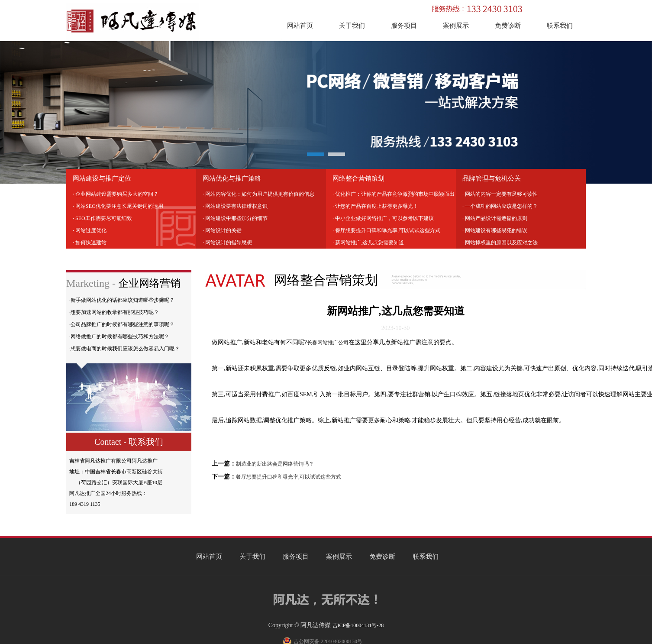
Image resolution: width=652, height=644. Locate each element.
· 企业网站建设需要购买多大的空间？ (116, 194)
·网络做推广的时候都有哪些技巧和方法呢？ (119, 337)
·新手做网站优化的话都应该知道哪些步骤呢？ (122, 300)
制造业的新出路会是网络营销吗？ (275, 464)
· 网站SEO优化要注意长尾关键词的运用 (118, 206)
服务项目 (404, 26)
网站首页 (300, 26)
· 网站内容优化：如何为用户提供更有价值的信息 (258, 194)
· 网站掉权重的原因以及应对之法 (500, 243)
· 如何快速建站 (90, 243)
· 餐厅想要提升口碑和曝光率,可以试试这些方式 (386, 230)
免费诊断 (508, 26)
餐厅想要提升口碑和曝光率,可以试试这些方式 (289, 477)
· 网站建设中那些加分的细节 (235, 218)
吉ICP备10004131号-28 (358, 625)
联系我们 (560, 26)
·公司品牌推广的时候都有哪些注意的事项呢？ (122, 324)
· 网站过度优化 (90, 230)
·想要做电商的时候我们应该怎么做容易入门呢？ (124, 349)
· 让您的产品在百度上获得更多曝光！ (375, 206)
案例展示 (456, 26)
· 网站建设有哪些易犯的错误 (495, 230)
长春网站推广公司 (328, 343)
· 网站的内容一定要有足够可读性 (500, 194)
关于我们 (352, 26)
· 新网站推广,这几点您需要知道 (368, 243)
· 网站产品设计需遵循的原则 (495, 218)
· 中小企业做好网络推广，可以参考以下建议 (383, 218)
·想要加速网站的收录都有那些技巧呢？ (114, 312)
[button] (316, 154)
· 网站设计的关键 (222, 230)
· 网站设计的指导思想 (227, 243)
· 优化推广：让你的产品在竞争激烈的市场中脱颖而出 (394, 194)
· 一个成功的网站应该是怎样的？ (500, 206)
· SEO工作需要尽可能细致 (102, 218)
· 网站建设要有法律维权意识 (235, 206)
